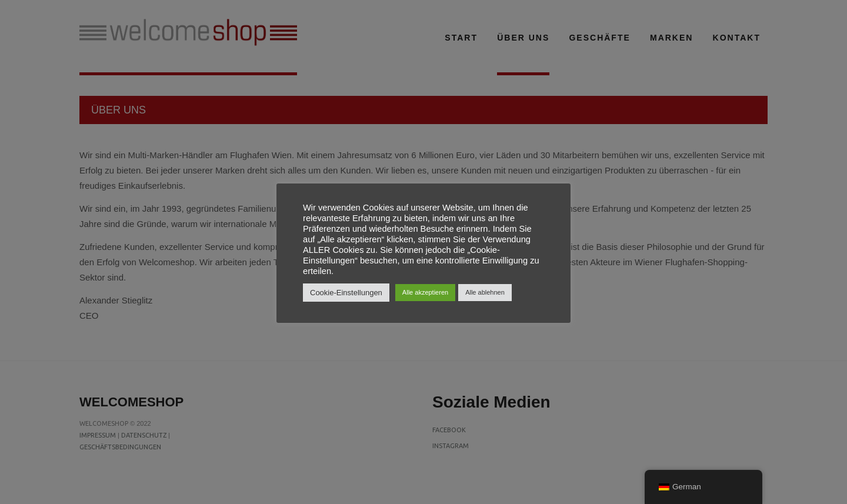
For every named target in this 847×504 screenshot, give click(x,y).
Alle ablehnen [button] (485, 292)
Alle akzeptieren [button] (425, 292)
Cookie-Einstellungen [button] (346, 293)
